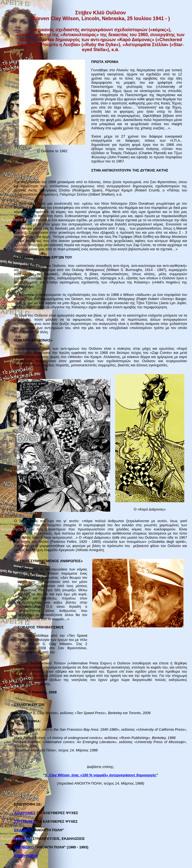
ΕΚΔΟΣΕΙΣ (23, 830)
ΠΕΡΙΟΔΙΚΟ (24, 847)
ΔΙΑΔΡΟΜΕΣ (25, 813)
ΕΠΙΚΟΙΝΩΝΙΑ (26, 856)
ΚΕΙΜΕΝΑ (22, 839)
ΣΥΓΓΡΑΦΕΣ (25, 821)
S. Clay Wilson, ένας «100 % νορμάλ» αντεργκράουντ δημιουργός (101, 775)
